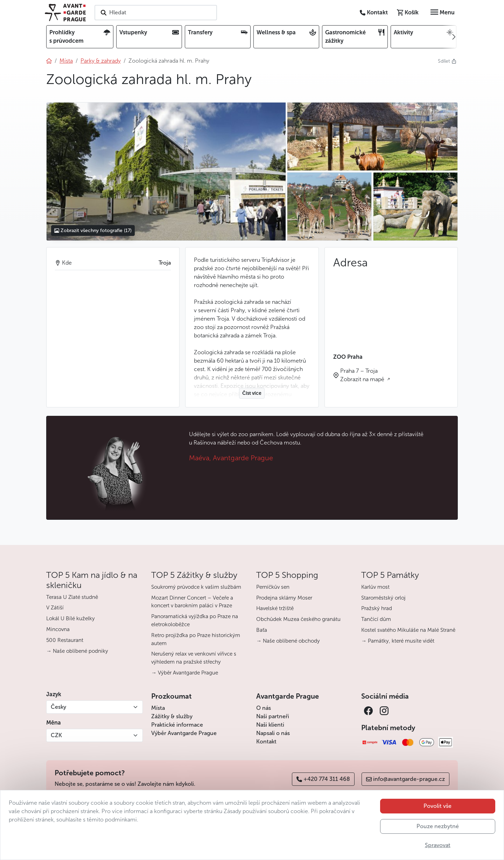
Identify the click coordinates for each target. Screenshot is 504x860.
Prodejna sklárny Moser (284, 598)
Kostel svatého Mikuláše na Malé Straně (408, 630)
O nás (264, 708)
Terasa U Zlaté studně (72, 597)
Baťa (262, 630)
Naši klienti (270, 725)
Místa (158, 708)
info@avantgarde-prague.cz (405, 779)
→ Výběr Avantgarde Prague (185, 673)
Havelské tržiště (275, 608)
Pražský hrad (377, 608)
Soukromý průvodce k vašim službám (196, 587)
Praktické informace (177, 725)
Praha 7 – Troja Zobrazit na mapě (363, 375)
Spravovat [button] (438, 845)
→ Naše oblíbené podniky (77, 651)
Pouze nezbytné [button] (438, 826)
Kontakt (266, 742)
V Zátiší (55, 608)
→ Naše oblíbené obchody (288, 641)
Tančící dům (376, 619)
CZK (56, 735)
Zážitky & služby (172, 716)
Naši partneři (273, 716)
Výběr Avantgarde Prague (184, 733)
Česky (58, 707)
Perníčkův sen (273, 587)
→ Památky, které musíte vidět (398, 641)
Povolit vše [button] (437, 806)
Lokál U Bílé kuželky (71, 618)
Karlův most (375, 587)
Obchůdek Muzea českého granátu (298, 619)
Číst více (252, 393)
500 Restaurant (65, 640)
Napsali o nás (273, 733)
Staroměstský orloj (383, 598)
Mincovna (58, 629)
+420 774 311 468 (323, 779)
